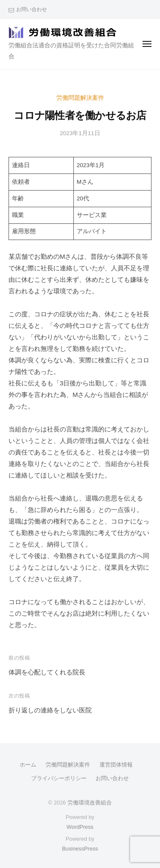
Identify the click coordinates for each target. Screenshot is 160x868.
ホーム (28, 765)
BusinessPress (80, 849)
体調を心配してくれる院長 (47, 672)
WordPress (80, 827)
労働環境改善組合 (90, 803)
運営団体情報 (116, 765)
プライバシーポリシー (59, 778)
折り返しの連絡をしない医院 (50, 710)
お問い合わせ (32, 9)
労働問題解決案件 (80, 98)
